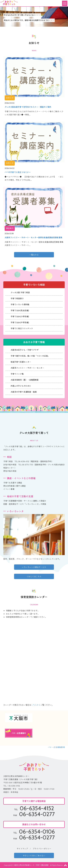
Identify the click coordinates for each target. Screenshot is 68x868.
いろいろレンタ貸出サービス (34, 567)
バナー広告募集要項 (56, 747)
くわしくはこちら (34, 576)
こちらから (36, 705)
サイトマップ (22, 849)
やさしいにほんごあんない (34, 855)
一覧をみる (34, 255)
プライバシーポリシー (42, 849)
